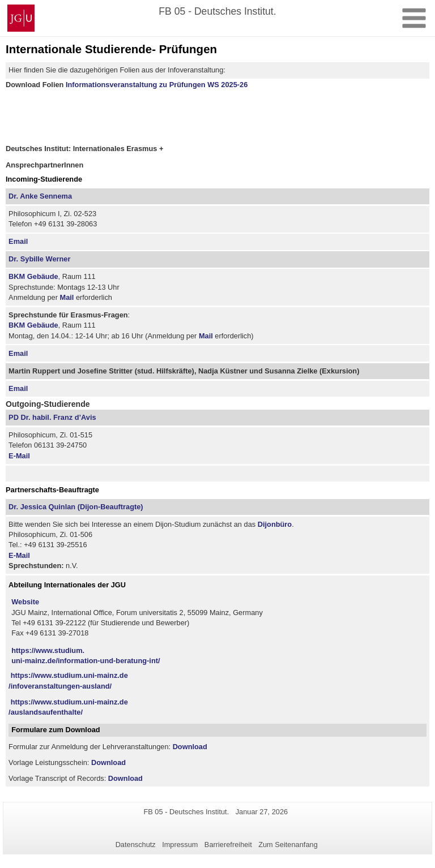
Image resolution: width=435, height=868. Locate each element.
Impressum (180, 845)
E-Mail (19, 456)
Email (18, 241)
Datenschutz (136, 845)
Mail (67, 297)
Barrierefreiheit (228, 845)
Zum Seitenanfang (288, 845)
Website (25, 602)
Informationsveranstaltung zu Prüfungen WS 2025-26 (157, 85)
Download (190, 747)
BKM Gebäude (33, 276)
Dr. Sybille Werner (39, 259)
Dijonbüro (275, 524)
